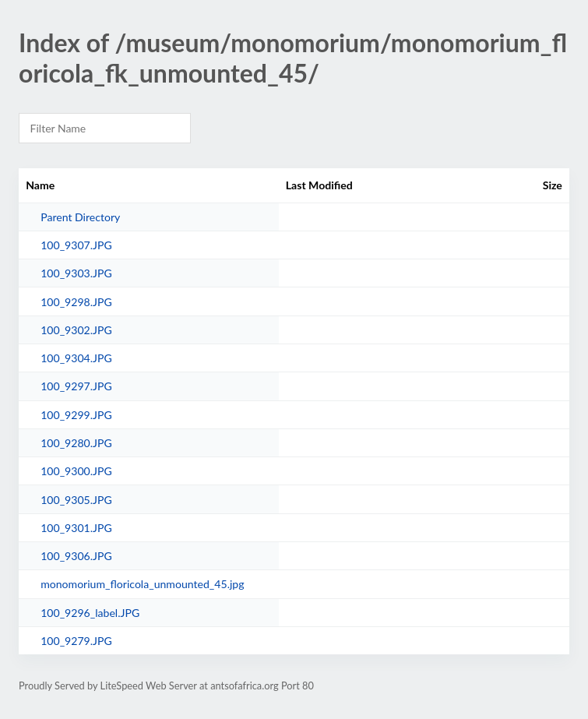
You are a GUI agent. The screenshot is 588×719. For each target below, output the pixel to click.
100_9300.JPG (76, 471)
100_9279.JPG (76, 641)
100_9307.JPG (76, 245)
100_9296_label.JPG (90, 613)
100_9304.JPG (76, 358)
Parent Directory (80, 217)
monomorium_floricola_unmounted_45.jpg (142, 584)
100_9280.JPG (76, 443)
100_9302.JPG (76, 330)
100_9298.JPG (76, 302)
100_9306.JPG (76, 556)
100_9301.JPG (76, 528)
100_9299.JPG (76, 415)
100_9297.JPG (76, 386)
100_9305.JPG (76, 500)
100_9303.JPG (76, 273)
